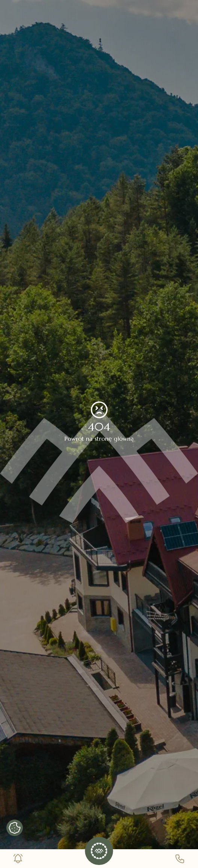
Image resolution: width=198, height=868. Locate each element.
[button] (99, 851)
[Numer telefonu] (180, 859)
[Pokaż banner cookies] (15, 828)
